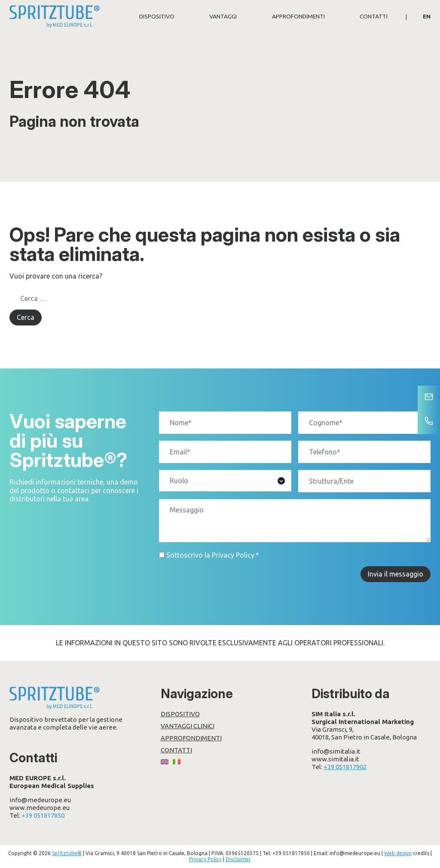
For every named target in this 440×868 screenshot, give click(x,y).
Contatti (374, 16)
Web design (398, 853)
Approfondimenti (298, 16)
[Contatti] (429, 398)
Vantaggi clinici (188, 726)
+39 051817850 (43, 815)
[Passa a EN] (427, 16)
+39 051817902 (345, 767)
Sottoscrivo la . (213, 555)
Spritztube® (67, 853)
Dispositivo (157, 16)
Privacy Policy (233, 555)
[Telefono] (429, 422)
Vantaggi (223, 16)
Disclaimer (238, 859)
